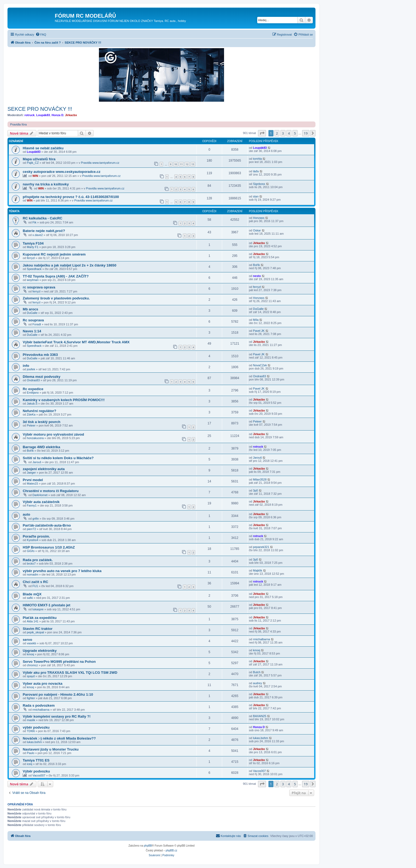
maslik (31, 720)
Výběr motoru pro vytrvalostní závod (53, 434)
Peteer (31, 425)
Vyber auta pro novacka (43, 684)
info (26, 366)
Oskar (257, 230)
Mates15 (32, 484)
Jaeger (31, 473)
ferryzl (31, 258)
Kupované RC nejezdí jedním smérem (54, 254)
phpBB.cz (172, 850)
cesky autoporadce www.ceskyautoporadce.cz (62, 172)
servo (27, 640)
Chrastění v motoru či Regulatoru (51, 491)
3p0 (255, 490)
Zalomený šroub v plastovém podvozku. (56, 298)
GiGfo (31, 551)
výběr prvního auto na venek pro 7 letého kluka (62, 571)
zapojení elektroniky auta (44, 469)
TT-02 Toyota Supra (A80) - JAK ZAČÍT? (56, 276)
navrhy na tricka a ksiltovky (46, 184)
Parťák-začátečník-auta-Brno (47, 525)
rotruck (30, 115)
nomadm (32, 574)
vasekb (31, 643)
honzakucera (35, 438)
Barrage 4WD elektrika (41, 447)
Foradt (37, 324)
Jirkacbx (71, 115)
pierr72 (31, 529)
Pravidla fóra (18, 124)
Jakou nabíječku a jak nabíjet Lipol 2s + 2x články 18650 (70, 265)
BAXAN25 (260, 716)
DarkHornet (40, 495)
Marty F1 (32, 247)
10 (176, 164)
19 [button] (306, 133)
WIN (35, 176)
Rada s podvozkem (39, 705)
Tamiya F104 (33, 243)
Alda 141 (32, 621)
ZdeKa (31, 414)
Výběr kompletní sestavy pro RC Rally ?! (57, 716)
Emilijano (33, 393)
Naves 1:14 (32, 331)
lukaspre (38, 609)
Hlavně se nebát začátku (43, 148)
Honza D (57, 115)
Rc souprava (33, 320)
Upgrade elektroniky (40, 651)
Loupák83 (43, 115)
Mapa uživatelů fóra (39, 159)
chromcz (32, 665)
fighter (31, 698)
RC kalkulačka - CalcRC (43, 218)
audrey (257, 683)
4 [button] (289, 133)
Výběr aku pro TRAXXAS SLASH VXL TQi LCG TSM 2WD (70, 673)
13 (193, 164)
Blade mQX (32, 594)
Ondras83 (33, 380)
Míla (256, 320)
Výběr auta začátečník (41, 502)
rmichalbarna (261, 639)
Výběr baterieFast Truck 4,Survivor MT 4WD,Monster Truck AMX (76, 342)
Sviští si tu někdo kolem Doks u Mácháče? (58, 458)
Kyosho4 (32, 540)
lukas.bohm (34, 742)
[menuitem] (41, 35)
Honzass (259, 218)
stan (256, 196)
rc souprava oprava (39, 287)
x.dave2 (38, 235)
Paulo (30, 753)
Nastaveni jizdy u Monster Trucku (51, 749)
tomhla (257, 159)
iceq (29, 764)
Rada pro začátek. (38, 560)
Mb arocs (30, 309)
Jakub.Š (32, 403)
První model (33, 480)
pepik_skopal (35, 632)
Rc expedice (33, 389)
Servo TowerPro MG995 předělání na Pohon (59, 662)
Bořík (256, 265)
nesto (257, 276)
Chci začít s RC (35, 582)
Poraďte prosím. (36, 536)
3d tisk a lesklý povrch (42, 422)
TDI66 (31, 731)
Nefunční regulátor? (39, 411)
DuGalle (32, 313)
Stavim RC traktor (38, 629)
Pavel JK (259, 331)
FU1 (35, 586)
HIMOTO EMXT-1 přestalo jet (47, 605)
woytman (33, 280)
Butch (257, 672)
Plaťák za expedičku (40, 618)
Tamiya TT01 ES (36, 760)
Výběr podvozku (36, 771)
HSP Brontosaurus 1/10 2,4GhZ (49, 547)
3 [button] (283, 133)
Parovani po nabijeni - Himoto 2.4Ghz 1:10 (58, 694)
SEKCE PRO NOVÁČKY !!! (40, 109)
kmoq (30, 654)
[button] (262, 133)
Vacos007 (39, 775)
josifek (31, 369)
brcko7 (31, 564)
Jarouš (37, 462)
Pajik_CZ (33, 163)
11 (181, 164)
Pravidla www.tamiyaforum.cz (100, 163)
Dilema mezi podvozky (42, 377)
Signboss (259, 184)
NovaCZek (260, 365)
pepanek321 (261, 547)
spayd (31, 676)
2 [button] (277, 133)
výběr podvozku (36, 727)
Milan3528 (260, 479)
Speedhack (34, 269)
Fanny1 (32, 505)
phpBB (148, 846)
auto (26, 514)
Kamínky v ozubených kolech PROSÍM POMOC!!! (64, 400)
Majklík (257, 570)
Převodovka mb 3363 (40, 355)
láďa (256, 171)
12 (187, 164)
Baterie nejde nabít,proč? (44, 231)
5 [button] (295, 133)
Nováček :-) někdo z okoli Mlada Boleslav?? (59, 738)
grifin (36, 519)
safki (30, 598)
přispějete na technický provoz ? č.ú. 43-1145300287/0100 (71, 197)
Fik (34, 222)
